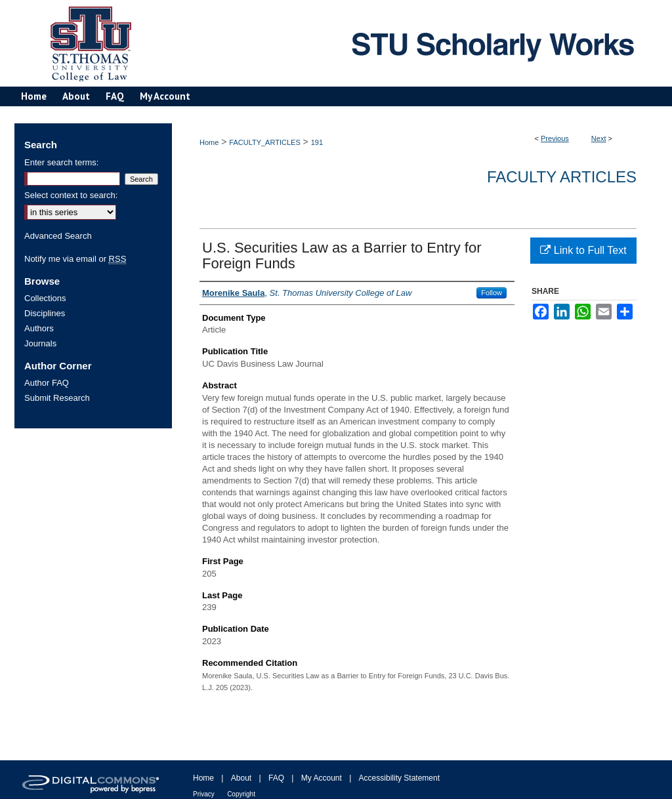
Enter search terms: (61, 162)
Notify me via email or (75, 259)
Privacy (204, 794)
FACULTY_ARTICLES (264, 142)
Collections (45, 298)
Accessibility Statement (399, 778)
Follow (492, 293)
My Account (322, 778)
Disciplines (45, 313)
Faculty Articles (562, 177)
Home (209, 142)
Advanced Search (58, 236)
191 (317, 142)
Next (599, 138)
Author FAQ (47, 383)
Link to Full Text (583, 250)
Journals (40, 343)
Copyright (241, 794)
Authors (39, 328)
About (241, 778)
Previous (555, 138)
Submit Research (57, 398)
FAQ (276, 778)
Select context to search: (71, 195)
